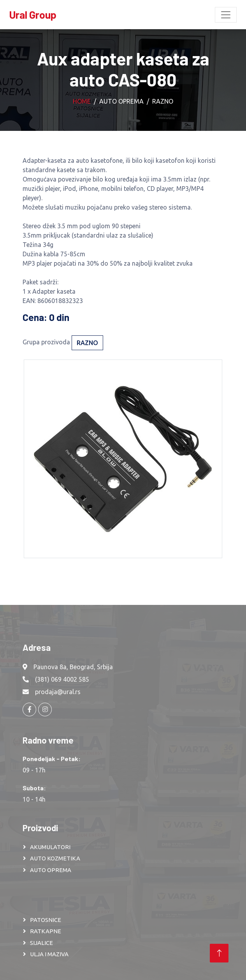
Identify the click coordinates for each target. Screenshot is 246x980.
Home (82, 101)
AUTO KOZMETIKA (55, 858)
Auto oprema (121, 101)
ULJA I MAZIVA (49, 954)
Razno (163, 101)
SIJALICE (41, 943)
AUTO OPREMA (51, 870)
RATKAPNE (46, 931)
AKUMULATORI (50, 847)
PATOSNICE (46, 920)
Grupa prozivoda (46, 342)
